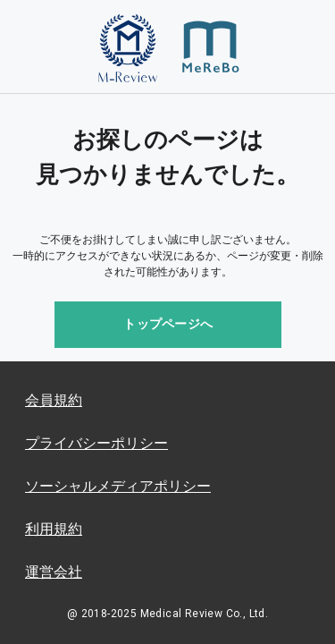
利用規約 (54, 529)
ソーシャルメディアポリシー (118, 486)
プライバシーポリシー (96, 443)
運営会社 (54, 572)
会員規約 (54, 400)
